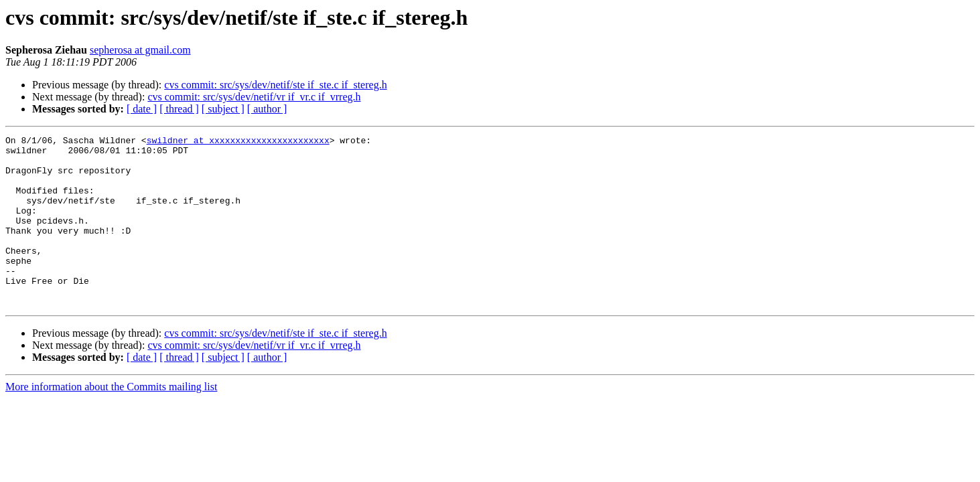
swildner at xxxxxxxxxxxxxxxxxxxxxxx (238, 142)
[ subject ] (223, 109)
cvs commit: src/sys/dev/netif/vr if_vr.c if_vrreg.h (254, 97)
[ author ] (267, 109)
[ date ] (142, 109)
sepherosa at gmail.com (140, 50)
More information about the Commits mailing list (111, 421)
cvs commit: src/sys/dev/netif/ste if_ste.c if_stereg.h (275, 85)
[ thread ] (179, 109)
